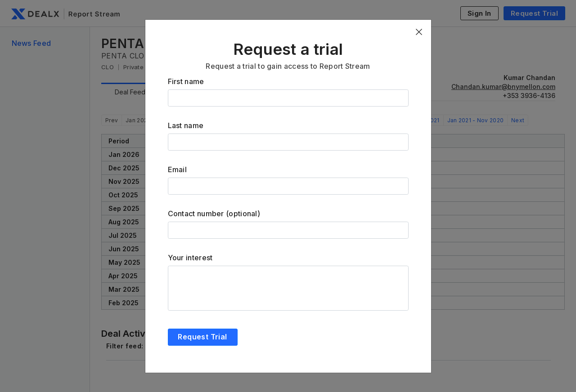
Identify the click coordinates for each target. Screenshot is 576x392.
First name (186, 81)
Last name (186, 125)
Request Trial (202, 337)
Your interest (190, 258)
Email (178, 169)
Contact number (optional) (214, 214)
